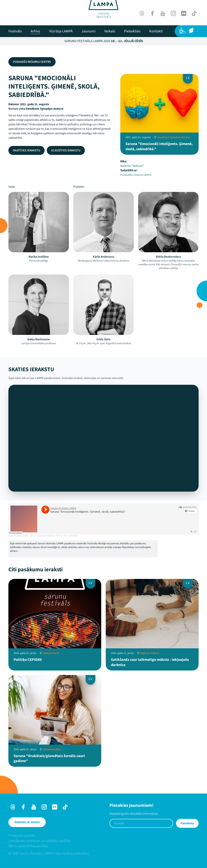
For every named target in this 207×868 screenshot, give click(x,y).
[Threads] (142, 13)
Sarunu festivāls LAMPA (18, 536)
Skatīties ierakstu (26, 150)
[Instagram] (173, 13)
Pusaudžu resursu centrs (32, 62)
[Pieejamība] (182, 31)
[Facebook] (152, 13)
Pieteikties (187, 823)
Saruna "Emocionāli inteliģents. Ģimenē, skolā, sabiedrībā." (54, 536)
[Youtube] (163, 13)
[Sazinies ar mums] (27, 822)
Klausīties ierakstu (66, 150)
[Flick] (184, 13)
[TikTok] (194, 13)
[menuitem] (15, 31)
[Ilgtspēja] (191, 31)
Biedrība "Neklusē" (132, 166)
